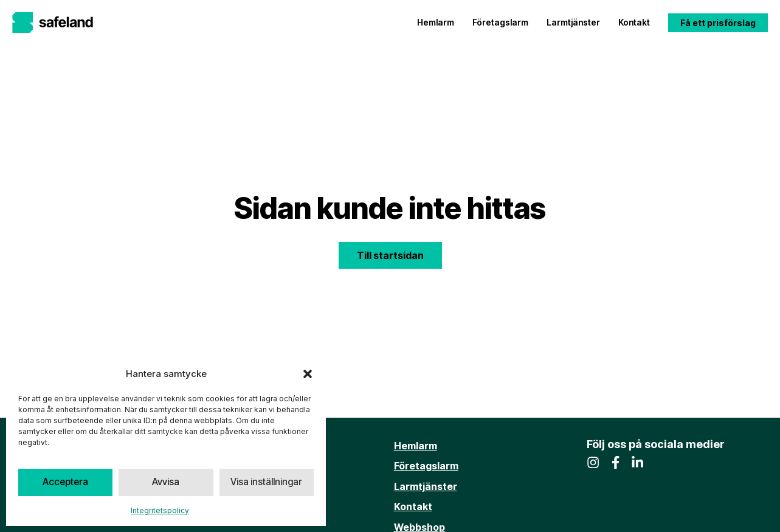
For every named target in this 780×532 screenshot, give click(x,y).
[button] (308, 374)
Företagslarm (500, 22)
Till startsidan (390, 255)
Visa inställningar (267, 482)
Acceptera (66, 482)
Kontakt (634, 22)
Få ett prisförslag (718, 23)
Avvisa (166, 482)
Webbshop (419, 524)
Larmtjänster (573, 22)
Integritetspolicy (160, 510)
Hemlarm (436, 22)
